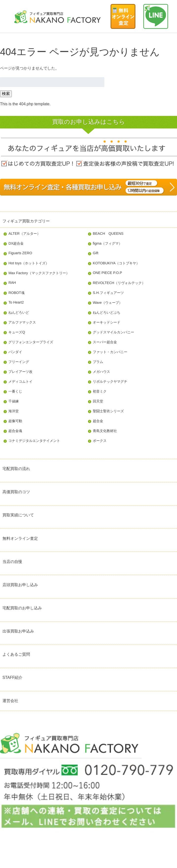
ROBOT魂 (16, 293)
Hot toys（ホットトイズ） (29, 263)
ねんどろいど (19, 312)
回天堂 (98, 401)
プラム (98, 362)
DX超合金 (16, 243)
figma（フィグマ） (107, 243)
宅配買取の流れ (16, 469)
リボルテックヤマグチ (110, 381)
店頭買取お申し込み (20, 585)
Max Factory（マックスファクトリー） (39, 273)
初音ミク (100, 391)
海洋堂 (14, 411)
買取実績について (18, 515)
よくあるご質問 (16, 654)
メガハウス (101, 372)
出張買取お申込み (18, 631)
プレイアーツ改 (20, 372)
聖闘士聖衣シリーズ (108, 411)
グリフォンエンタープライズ (31, 342)
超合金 (98, 421)
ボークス (100, 441)
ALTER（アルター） (24, 234)
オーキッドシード (107, 322)
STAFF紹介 (12, 678)
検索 (6, 94)
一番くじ (15, 391)
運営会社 (10, 701)
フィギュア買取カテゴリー (26, 221)
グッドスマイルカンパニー (113, 332)
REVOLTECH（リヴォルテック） (119, 283)
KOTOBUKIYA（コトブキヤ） (116, 263)
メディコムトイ (20, 381)
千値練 (14, 401)
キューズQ (17, 332)
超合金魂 (15, 431)
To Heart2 (16, 302)
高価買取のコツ (16, 492)
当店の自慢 (12, 562)
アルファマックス (22, 322)
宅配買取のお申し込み (22, 608)
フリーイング (19, 362)
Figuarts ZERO (20, 253)
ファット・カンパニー (110, 352)
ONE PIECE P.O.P (107, 273)
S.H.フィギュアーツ (108, 293)
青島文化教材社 (105, 431)
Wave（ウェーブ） (108, 303)
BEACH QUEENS (108, 234)
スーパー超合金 (105, 342)
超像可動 (15, 421)
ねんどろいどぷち (107, 312)
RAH (12, 283)
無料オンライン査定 (20, 538)
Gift (96, 253)
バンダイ (15, 352)
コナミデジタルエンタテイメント (34, 441)
